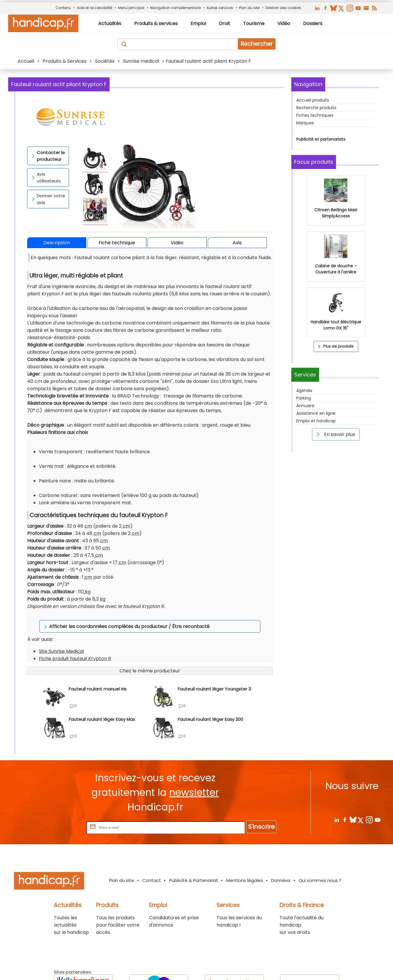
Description (57, 243)
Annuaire (305, 406)
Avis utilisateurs (45, 177)
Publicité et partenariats (321, 139)
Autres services (220, 8)
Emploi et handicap (316, 421)
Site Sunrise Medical (61, 615)
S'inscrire (261, 790)
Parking (304, 398)
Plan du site (249, 8)
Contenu (63, 8)
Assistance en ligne (316, 413)
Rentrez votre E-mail (62, 791)
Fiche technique (117, 243)
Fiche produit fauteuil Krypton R (75, 622)
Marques (305, 123)
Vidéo (177, 243)
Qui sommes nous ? (320, 844)
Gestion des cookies (283, 8)
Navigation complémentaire (175, 8)
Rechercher (257, 44)
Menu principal (131, 8)
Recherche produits (316, 108)
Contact (152, 844)
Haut (314, 968)
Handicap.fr (224, 968)
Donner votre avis (47, 199)
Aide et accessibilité (95, 8)
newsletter (194, 756)
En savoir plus (335, 434)
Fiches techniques (315, 115)
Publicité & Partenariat (194, 844)
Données (281, 844)
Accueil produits (313, 100)
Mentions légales (245, 844)
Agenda (304, 390)
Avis (237, 243)
